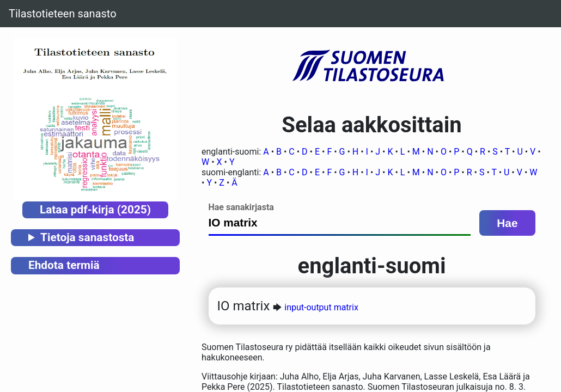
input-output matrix (321, 307)
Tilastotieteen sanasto (63, 14)
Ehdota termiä (64, 265)
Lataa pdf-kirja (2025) (95, 210)
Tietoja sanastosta (87, 237)
